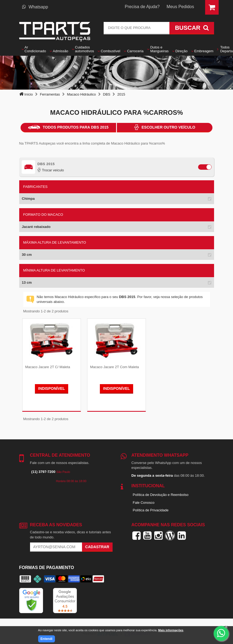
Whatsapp (35, 7)
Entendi (47, 639)
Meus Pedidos (180, 7)
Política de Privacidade (151, 510)
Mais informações (171, 630)
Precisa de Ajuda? (142, 7)
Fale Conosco (144, 502)
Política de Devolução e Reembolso (161, 494)
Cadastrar (97, 547)
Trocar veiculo (51, 170)
